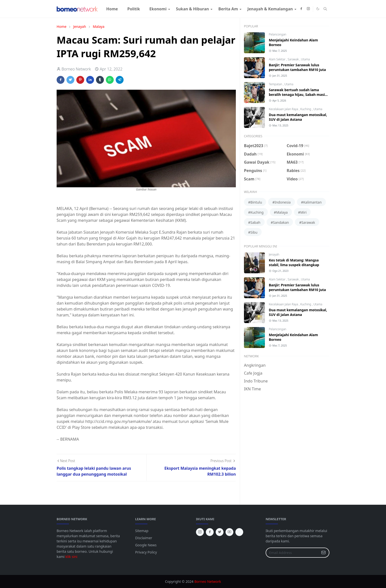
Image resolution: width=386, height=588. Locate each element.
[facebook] (301, 9)
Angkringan (255, 365)
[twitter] (220, 532)
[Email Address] (292, 553)
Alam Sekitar (278, 59)
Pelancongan (278, 34)
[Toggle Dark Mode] (318, 9)
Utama (305, 59)
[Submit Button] (323, 553)
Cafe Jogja (253, 373)
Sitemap (142, 531)
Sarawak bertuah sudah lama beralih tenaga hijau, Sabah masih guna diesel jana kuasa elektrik (298, 95)
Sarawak (293, 59)
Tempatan (276, 84)
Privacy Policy (146, 552)
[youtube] (229, 532)
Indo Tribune (256, 381)
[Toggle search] (325, 9)
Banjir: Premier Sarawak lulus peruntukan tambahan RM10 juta (297, 67)
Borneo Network (208, 581)
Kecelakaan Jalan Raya (284, 109)
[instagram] (308, 9)
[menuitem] (112, 9)
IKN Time (252, 389)
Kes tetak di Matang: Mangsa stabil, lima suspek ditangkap (294, 262)
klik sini (71, 557)
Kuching (306, 109)
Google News (146, 545)
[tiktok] (239, 532)
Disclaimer (144, 538)
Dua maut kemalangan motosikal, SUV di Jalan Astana (298, 117)
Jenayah (274, 254)
